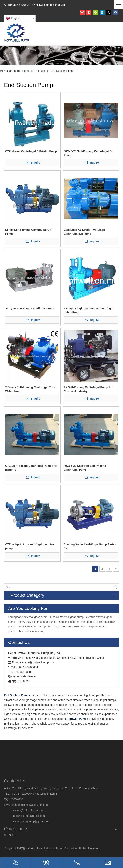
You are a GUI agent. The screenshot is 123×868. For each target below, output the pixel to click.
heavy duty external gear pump (37, 622)
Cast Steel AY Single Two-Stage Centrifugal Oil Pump (84, 232)
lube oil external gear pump (67, 617)
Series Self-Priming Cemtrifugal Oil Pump (28, 232)
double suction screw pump (35, 626)
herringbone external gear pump (28, 617)
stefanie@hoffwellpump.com (31, 805)
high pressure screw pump (70, 626)
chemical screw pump (31, 631)
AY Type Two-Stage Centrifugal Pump (30, 309)
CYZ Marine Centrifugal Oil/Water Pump (31, 151)
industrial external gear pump (76, 622)
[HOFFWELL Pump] (17, 33)
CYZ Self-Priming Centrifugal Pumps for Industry (31, 468)
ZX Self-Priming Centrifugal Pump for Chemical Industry (88, 389)
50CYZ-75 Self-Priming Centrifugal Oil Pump (89, 153)
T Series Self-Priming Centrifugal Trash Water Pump (31, 389)
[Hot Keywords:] (115, 587)
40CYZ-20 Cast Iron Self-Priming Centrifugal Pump (85, 468)
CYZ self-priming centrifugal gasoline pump (30, 546)
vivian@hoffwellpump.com (25, 810)
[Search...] (58, 587)
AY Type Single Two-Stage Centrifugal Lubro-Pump (89, 310)
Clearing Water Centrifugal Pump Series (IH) (90, 546)
